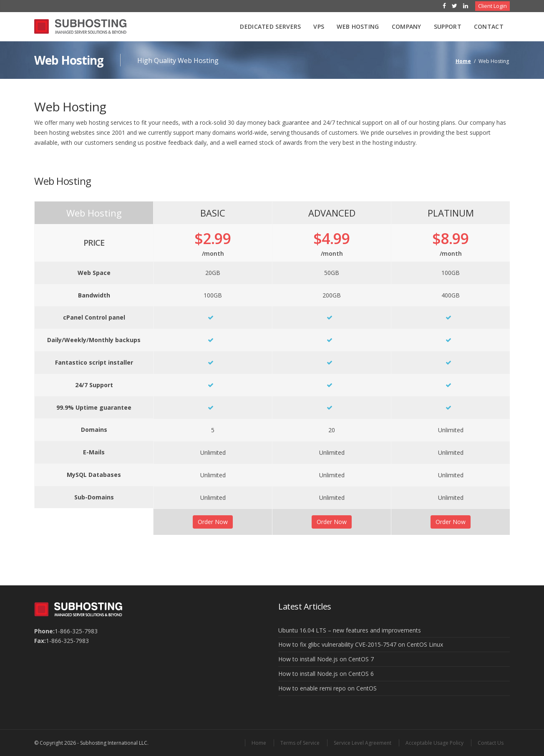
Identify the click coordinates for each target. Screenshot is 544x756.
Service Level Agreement (363, 743)
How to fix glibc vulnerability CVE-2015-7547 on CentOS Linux (361, 644)
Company (407, 26)
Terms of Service (300, 743)
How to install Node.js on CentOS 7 (326, 659)
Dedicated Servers (270, 26)
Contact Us (491, 743)
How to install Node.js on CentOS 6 (326, 674)
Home (463, 61)
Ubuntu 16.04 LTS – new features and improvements (350, 630)
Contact (489, 26)
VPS (319, 26)
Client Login (492, 6)
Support (448, 26)
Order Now (213, 522)
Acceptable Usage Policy (434, 743)
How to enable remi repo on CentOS (327, 688)
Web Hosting (358, 26)
